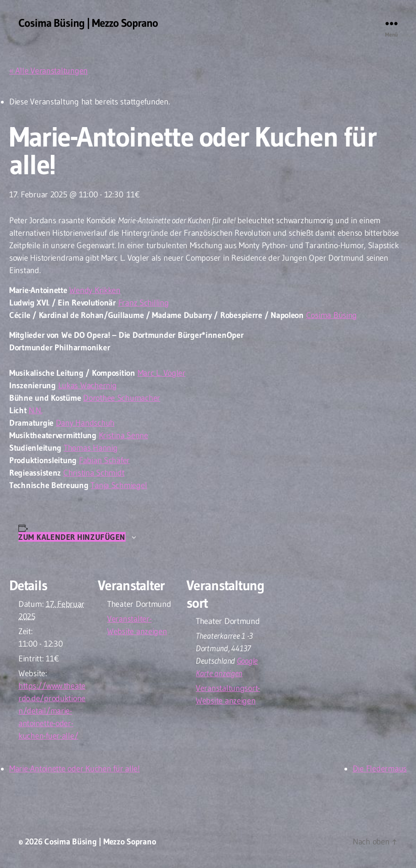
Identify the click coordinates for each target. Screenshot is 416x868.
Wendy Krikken (95, 290)
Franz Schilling (144, 303)
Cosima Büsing (332, 315)
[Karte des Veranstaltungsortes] (324, 626)
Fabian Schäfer (104, 460)
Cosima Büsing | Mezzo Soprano (88, 23)
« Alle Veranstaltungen (48, 71)
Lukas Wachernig (87, 385)
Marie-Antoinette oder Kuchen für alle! (75, 769)
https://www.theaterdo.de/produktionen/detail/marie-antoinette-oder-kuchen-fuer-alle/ (52, 711)
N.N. (35, 410)
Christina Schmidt (94, 473)
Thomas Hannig (91, 448)
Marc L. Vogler (162, 373)
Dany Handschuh (85, 423)
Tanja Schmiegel (119, 485)
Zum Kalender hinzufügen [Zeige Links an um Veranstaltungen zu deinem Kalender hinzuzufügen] (72, 537)
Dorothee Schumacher (122, 398)
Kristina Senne (124, 435)
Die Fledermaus (380, 769)
